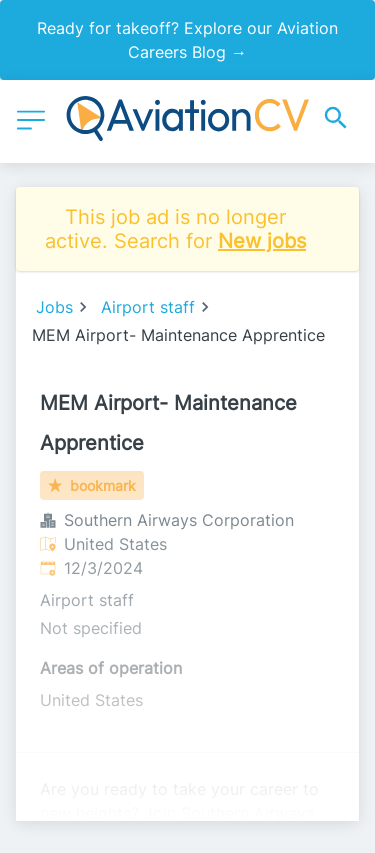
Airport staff (148, 307)
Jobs (54, 307)
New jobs (262, 241)
